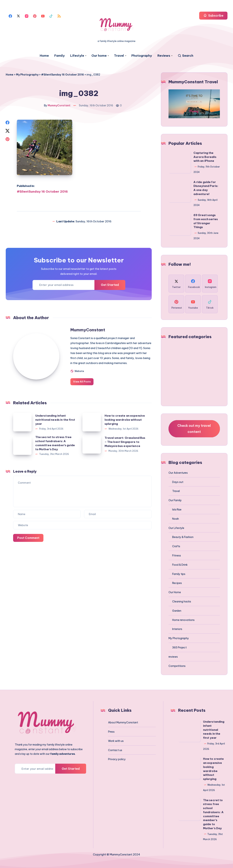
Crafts (176, 546)
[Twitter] (18, 16)
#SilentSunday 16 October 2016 (63, 75)
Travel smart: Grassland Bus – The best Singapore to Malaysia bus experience (125, 442)
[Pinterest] (35, 16)
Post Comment (28, 538)
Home (44, 56)
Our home (99, 56)
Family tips (179, 574)
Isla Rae (177, 510)
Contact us (115, 750)
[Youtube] (43, 16)
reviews (173, 657)
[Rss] (59, 16)
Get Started (110, 285)
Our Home (175, 592)
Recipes (177, 583)
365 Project (179, 647)
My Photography (27, 75)
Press (111, 732)
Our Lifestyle (176, 528)
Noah (176, 519)
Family (59, 56)
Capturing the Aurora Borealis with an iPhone (205, 157)
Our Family (175, 500)
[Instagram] (27, 16)
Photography (142, 56)
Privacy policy (117, 759)
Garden (177, 611)
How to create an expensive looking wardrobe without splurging (125, 420)
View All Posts (82, 382)
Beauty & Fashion (183, 537)
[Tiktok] (51, 16)
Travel (119, 56)
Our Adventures (178, 473)
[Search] (185, 56)
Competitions (177, 666)
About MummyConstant (123, 722)
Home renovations (183, 620)
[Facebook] (10, 16)
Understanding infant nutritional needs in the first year (55, 420)
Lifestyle (77, 56)
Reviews (164, 56)
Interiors (177, 629)
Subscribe (213, 15)
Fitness (177, 556)
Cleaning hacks (182, 602)
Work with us (116, 741)
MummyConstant (88, 330)
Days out (178, 482)
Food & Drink (180, 565)
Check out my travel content (194, 429)
